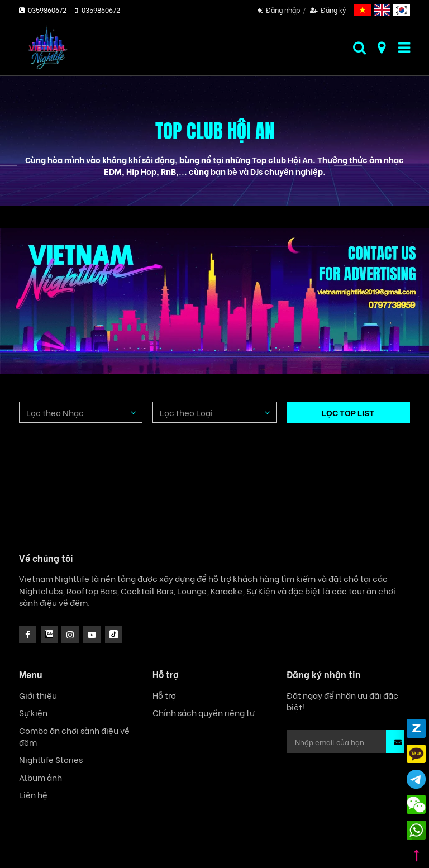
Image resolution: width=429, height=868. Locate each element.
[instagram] (49, 635)
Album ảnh (40, 777)
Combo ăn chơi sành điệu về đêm (74, 736)
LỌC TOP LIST (348, 412)
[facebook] (28, 635)
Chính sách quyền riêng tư (204, 712)
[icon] (70, 635)
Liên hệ (33, 795)
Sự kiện (33, 712)
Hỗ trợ (164, 695)
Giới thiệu (38, 695)
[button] (398, 742)
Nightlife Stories (51, 759)
